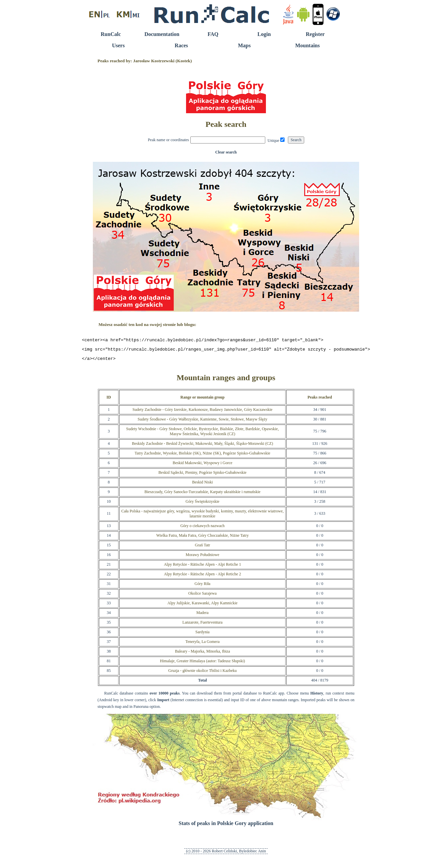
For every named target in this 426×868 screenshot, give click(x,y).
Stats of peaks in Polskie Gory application (226, 826)
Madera (203, 616)
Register (315, 34)
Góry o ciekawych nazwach (203, 529)
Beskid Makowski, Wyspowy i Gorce (203, 466)
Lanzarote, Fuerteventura (203, 625)
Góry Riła (202, 587)
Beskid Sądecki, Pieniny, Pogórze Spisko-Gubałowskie (203, 475)
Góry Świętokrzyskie (202, 504)
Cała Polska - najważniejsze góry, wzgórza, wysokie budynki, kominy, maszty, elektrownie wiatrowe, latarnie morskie (202, 517)
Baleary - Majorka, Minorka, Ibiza (203, 654)
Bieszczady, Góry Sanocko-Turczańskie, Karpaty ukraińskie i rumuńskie (203, 495)
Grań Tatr (202, 548)
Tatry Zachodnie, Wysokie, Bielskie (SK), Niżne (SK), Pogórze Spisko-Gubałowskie (203, 456)
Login (264, 34)
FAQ (213, 34)
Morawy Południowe (203, 558)
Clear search (226, 152)
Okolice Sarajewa (203, 596)
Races (181, 45)
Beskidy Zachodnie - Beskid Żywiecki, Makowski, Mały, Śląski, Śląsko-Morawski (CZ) (202, 446)
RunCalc (111, 34)
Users (118, 45)
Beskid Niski (202, 485)
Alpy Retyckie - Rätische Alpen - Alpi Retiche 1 (202, 567)
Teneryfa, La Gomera (203, 645)
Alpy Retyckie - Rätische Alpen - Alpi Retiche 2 (202, 577)
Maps (244, 45)
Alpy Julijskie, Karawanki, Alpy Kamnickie (203, 606)
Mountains (308, 45)
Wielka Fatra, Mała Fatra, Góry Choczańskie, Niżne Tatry (202, 538)
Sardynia (203, 635)
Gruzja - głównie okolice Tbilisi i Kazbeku (202, 674)
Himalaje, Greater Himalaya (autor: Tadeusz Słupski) (203, 664)
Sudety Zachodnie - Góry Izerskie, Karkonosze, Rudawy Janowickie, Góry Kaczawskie (203, 413)
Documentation (162, 34)
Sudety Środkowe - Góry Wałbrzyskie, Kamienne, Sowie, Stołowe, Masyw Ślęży (202, 422)
